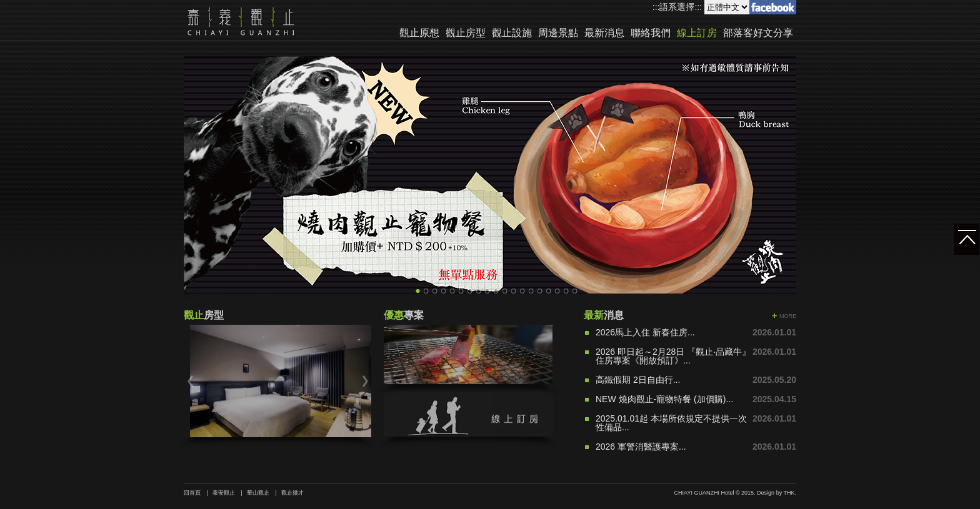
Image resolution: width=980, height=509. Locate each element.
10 (496, 291)
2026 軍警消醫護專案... (641, 447)
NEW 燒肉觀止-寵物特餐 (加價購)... (664, 399)
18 (566, 291)
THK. (790, 493)
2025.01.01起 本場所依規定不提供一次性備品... (671, 423)
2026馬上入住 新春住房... (645, 332)
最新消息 (604, 33)
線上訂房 (697, 33)
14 (531, 291)
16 (549, 291)
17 (557, 291)
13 (522, 291)
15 (540, 291)
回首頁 (192, 493)
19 (575, 291)
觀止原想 (419, 33)
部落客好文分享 (758, 33)
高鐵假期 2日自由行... (638, 380)
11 (505, 291)
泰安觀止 (224, 493)
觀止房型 (466, 33)
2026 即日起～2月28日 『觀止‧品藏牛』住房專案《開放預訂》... (673, 356)
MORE (788, 316)
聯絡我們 (651, 33)
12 (514, 291)
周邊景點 (558, 33)
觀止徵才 (292, 493)
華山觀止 (258, 493)
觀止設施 (512, 33)
